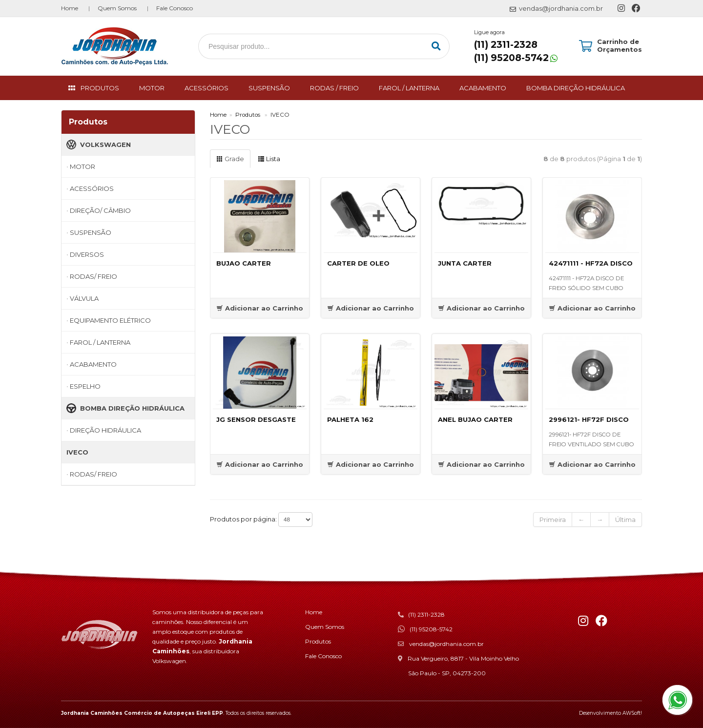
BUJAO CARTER (244, 263)
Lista (269, 159)
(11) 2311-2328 (506, 45)
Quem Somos (117, 8)
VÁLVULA (84, 298)
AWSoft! (632, 713)
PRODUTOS (100, 88)
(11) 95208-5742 (511, 58)
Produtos (248, 115)
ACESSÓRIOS (207, 88)
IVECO (77, 452)
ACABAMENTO (483, 88)
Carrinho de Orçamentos (620, 45)
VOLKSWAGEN (99, 145)
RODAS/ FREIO (93, 276)
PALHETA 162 (350, 419)
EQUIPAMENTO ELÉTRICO (110, 320)
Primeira (553, 520)
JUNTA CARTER (465, 263)
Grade (230, 159)
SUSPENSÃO (269, 88)
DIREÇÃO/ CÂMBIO (100, 210)
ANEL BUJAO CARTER (475, 419)
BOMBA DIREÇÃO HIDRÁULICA (576, 88)
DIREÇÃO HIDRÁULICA (105, 430)
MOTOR (152, 88)
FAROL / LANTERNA (409, 88)
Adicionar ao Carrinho (260, 308)
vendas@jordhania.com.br (446, 644)
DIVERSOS (87, 254)
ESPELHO (85, 386)
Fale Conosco (175, 8)
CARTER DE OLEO (358, 263)
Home (70, 8)
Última (625, 520)
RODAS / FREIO (334, 88)
